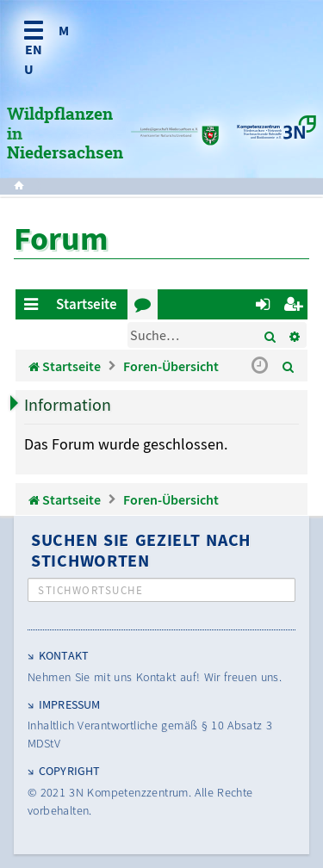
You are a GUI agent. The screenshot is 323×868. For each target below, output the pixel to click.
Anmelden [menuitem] (266, 307)
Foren (146, 307)
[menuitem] (289, 366)
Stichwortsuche (90, 590)
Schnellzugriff (34, 307)
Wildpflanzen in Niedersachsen (65, 134)
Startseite (87, 304)
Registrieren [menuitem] (296, 307)
